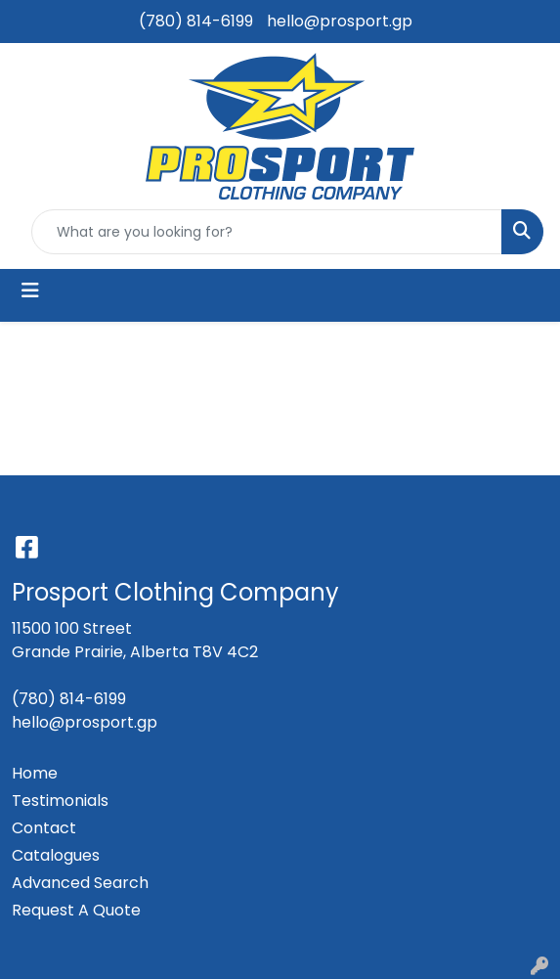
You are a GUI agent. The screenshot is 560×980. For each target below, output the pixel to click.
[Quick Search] (267, 232)
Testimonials (60, 801)
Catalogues (56, 855)
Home (35, 773)
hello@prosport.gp (340, 21)
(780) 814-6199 (196, 21)
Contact (44, 828)
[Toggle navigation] (30, 290)
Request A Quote (76, 910)
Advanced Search (80, 883)
